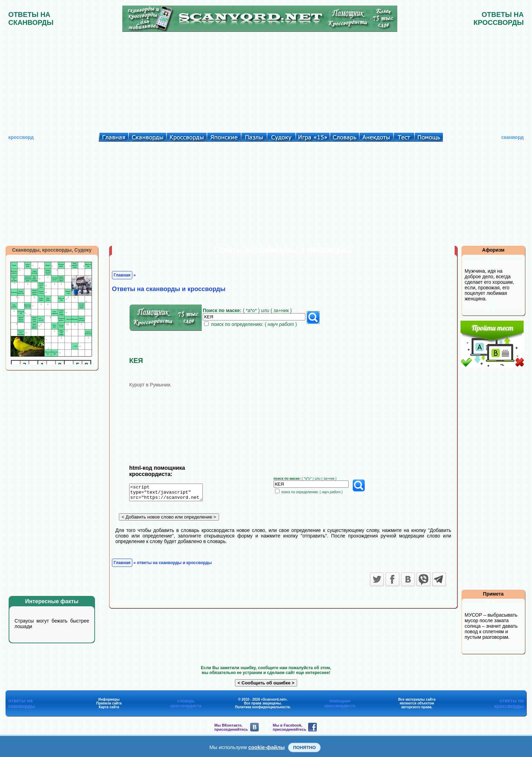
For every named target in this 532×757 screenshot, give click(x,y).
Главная (122, 275)
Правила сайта (109, 703)
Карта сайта (109, 707)
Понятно (304, 747)
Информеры (109, 699)
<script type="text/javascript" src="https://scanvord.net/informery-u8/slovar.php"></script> (170, 494)
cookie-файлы (267, 747)
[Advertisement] (266, 81)
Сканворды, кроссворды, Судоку (52, 250)
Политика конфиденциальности (262, 707)
